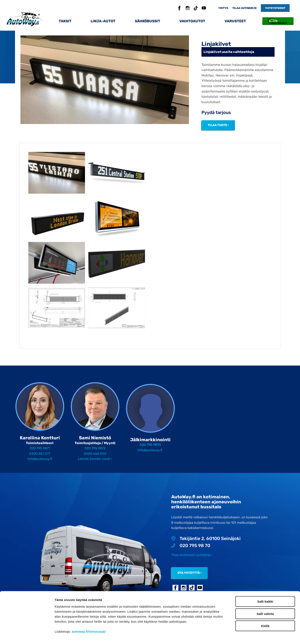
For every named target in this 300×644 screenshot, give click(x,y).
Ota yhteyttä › (189, 573)
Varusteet (235, 21)
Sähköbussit (147, 21)
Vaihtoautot (192, 21)
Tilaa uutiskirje (244, 8)
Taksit (65, 21)
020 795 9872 (95, 448)
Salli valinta (265, 596)
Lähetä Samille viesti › (95, 459)
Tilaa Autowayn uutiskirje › (192, 555)
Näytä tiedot (223, 636)
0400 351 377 (40, 454)
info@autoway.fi (40, 459)
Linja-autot (103, 21)
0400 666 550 (95, 454)
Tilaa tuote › (218, 125)
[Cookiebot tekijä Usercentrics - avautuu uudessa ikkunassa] (27, 636)
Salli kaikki (265, 584)
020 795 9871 (40, 448)
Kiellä (265, 608)
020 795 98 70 (191, 546)
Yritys (223, 8)
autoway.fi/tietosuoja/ (89, 614)
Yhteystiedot (275, 8)
